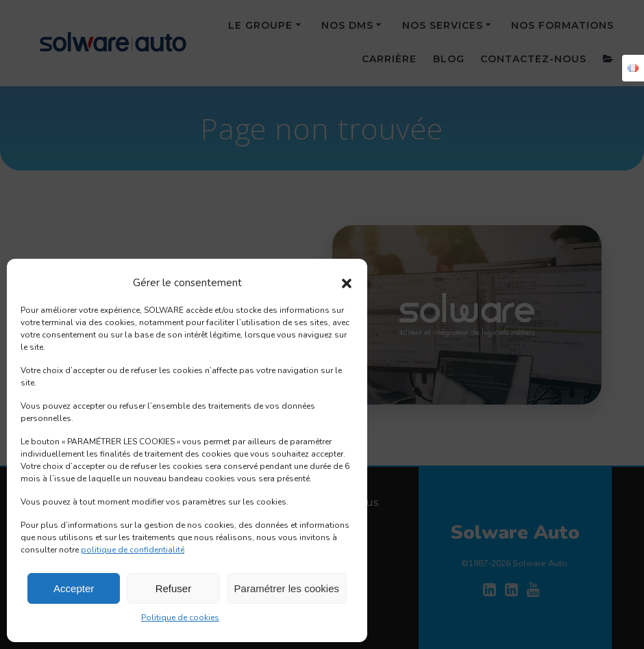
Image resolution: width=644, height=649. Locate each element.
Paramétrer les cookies (287, 588)
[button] (347, 283)
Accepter (74, 588)
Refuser (174, 588)
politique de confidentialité (133, 550)
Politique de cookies (180, 618)
